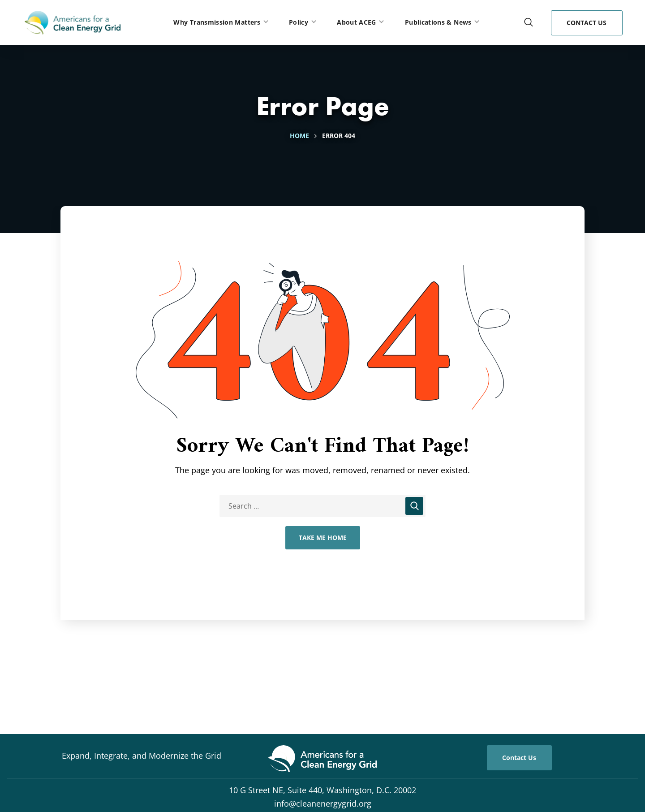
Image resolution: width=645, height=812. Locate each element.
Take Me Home (323, 538)
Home (299, 136)
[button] (529, 22)
